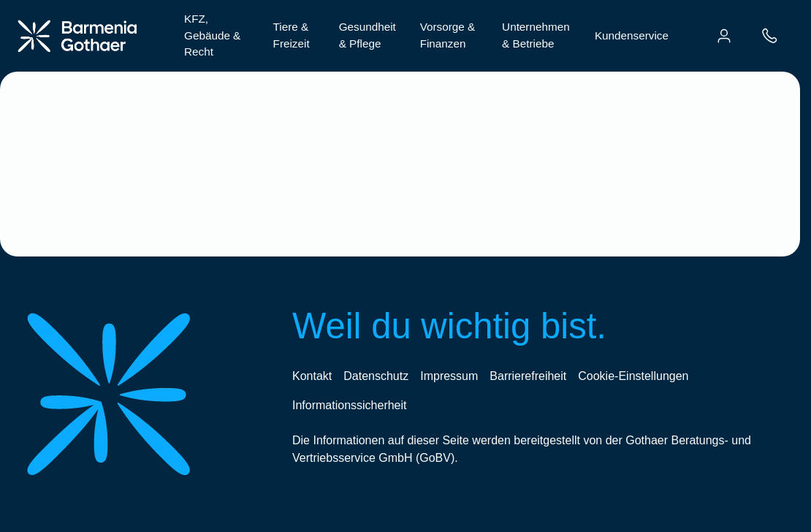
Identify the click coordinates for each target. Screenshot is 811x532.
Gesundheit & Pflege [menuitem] (368, 35)
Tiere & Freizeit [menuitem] (292, 35)
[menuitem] (724, 36)
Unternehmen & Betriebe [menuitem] (536, 35)
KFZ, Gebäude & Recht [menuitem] (212, 35)
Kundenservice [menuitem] (632, 35)
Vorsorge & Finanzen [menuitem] (448, 35)
